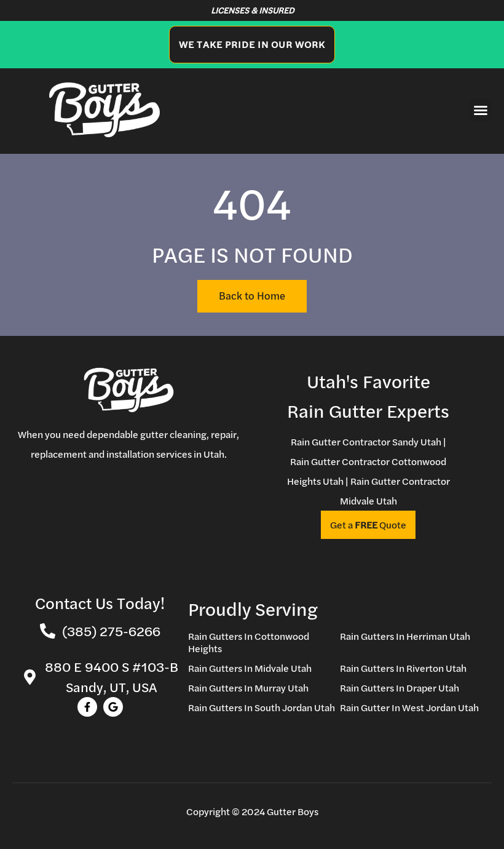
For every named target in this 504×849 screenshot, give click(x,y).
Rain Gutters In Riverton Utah (403, 668)
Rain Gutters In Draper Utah (400, 688)
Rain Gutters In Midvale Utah (250, 668)
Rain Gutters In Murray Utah (248, 688)
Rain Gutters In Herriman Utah (405, 636)
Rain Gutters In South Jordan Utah (262, 707)
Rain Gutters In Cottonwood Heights (249, 642)
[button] (481, 110)
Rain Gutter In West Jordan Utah (409, 707)
